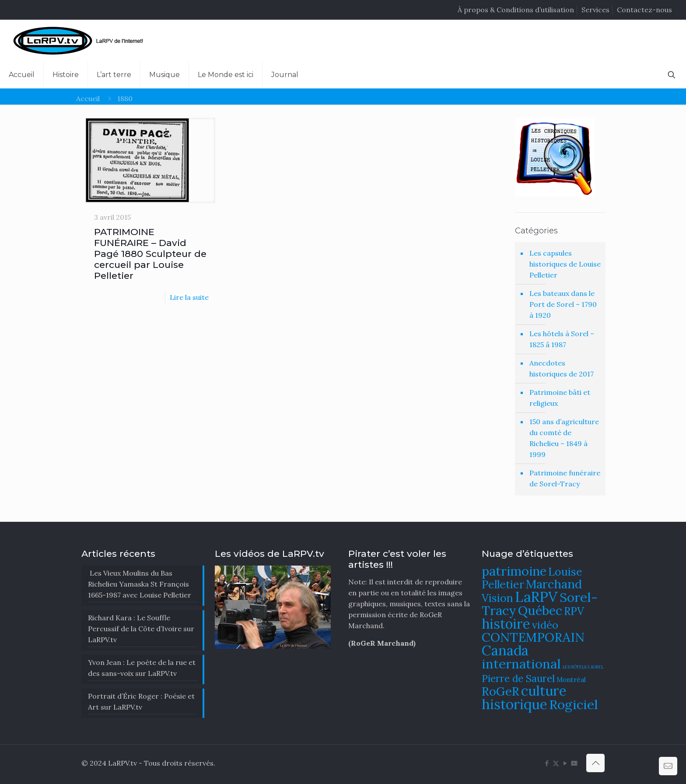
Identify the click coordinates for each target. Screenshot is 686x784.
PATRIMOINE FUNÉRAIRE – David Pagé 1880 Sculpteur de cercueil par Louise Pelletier (150, 254)
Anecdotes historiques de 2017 (562, 368)
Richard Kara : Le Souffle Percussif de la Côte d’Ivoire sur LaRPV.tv (141, 629)
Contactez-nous (644, 10)
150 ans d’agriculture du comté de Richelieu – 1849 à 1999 (564, 438)
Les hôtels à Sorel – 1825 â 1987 (562, 339)
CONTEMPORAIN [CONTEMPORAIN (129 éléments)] (533, 637)
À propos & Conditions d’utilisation (516, 10)
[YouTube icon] (565, 763)
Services (595, 10)
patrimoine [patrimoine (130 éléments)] (514, 571)
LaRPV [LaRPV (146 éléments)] (536, 597)
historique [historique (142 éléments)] (514, 704)
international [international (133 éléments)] (521, 664)
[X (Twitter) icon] (556, 763)
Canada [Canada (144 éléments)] (505, 650)
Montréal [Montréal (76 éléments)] (571, 680)
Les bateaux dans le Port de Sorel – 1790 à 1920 (563, 304)
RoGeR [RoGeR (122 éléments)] (500, 691)
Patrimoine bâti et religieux (560, 398)
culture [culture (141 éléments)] (544, 691)
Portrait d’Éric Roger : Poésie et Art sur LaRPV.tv (141, 701)
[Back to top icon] (595, 763)
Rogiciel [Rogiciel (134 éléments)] (574, 704)
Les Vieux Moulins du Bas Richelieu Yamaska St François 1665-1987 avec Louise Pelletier (140, 584)
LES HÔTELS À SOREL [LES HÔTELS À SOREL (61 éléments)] (583, 667)
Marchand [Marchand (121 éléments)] (554, 584)
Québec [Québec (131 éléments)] (540, 610)
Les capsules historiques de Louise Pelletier (565, 264)
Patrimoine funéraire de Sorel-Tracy (565, 478)
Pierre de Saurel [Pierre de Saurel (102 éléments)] (518, 678)
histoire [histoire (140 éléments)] (506, 624)
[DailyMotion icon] (574, 763)
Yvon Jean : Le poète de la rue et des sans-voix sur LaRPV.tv (142, 668)
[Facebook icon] (547, 763)
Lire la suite (189, 297)
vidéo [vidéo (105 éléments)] (545, 625)
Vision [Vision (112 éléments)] (497, 598)
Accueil (88, 98)
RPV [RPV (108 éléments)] (574, 611)
